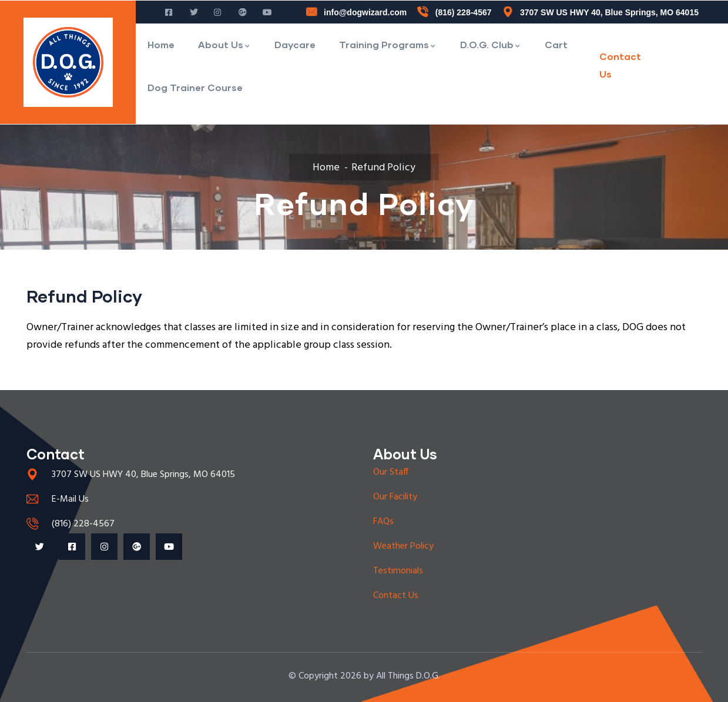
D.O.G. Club (491, 44)
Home (161, 44)
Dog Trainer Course (195, 87)
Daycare (295, 44)
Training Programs (388, 44)
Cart (556, 44)
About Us (224, 44)
